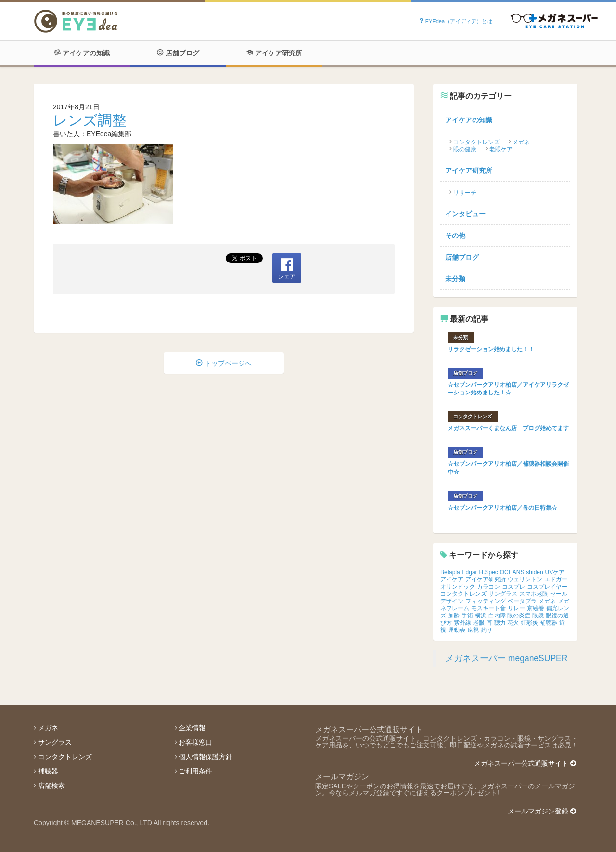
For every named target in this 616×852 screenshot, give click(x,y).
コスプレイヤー (547, 587)
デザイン (452, 601)
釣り (487, 630)
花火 (513, 623)
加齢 (454, 616)
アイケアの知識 (82, 53)
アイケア (452, 579)
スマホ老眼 (534, 594)
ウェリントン (525, 579)
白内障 (497, 616)
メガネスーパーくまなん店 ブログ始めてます (508, 428)
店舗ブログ (178, 53)
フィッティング (486, 601)
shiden (534, 572)
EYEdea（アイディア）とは (456, 21)
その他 (455, 236)
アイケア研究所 (274, 53)
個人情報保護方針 (205, 757)
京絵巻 (536, 608)
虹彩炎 (529, 623)
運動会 (457, 630)
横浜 (481, 616)
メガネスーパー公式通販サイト (525, 763)
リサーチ (465, 193)
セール (559, 594)
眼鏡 (538, 616)
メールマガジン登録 (542, 811)
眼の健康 (465, 149)
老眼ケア (501, 149)
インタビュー (465, 214)
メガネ (521, 142)
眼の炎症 (519, 616)
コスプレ (513, 587)
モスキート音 (488, 608)
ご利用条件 (195, 771)
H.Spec (489, 572)
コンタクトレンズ (476, 142)
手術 (467, 616)
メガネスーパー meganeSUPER (506, 658)
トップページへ (224, 363)
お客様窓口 (195, 742)
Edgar (470, 572)
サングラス (503, 594)
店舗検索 (51, 786)
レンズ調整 (90, 120)
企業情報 (192, 728)
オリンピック (458, 587)
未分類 (455, 279)
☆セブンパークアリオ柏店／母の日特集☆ (502, 508)
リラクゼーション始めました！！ (491, 349)
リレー (516, 608)
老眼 (479, 623)
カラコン (488, 587)
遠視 (473, 630)
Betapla (450, 572)
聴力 (500, 623)
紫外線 (462, 623)
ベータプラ (522, 601)
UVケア (555, 572)
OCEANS (512, 572)
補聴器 (549, 623)
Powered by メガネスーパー (554, 21)
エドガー (556, 579)
